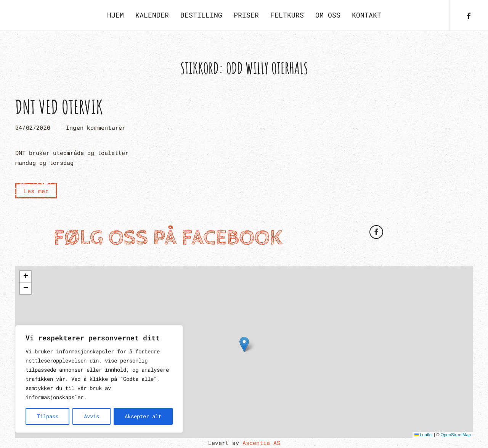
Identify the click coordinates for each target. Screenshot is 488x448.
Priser (246, 15)
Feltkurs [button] (287, 15)
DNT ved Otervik (59, 107)
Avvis (91, 416)
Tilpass (48, 416)
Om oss (328, 15)
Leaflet (424, 435)
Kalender (152, 15)
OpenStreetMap (456, 435)
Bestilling (201, 15)
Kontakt (367, 15)
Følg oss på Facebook (168, 238)
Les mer (36, 191)
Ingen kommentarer (96, 128)
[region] (99, 379)
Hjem (116, 15)
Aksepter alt (143, 416)
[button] (244, 344)
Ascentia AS (261, 443)
